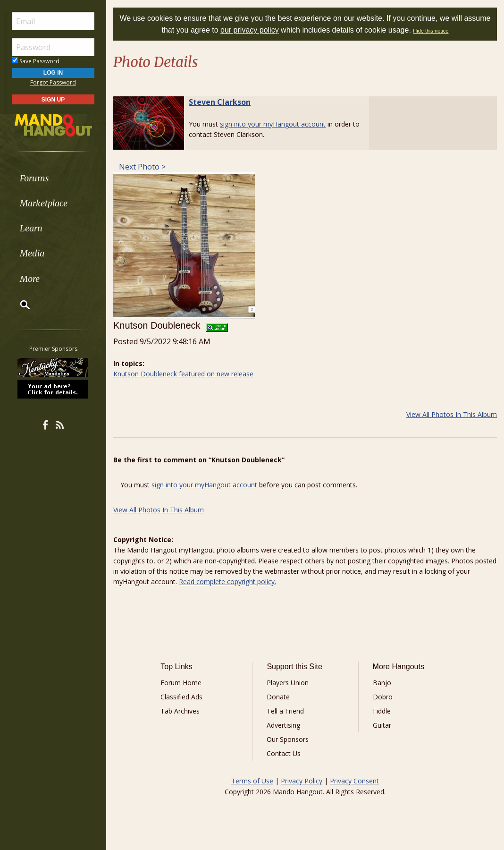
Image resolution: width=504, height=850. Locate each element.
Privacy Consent (354, 781)
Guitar (382, 725)
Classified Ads (181, 697)
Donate (278, 697)
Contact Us (284, 753)
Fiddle (382, 711)
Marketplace (44, 203)
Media (32, 253)
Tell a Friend (285, 711)
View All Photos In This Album (452, 414)
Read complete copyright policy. (227, 582)
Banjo (382, 683)
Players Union (288, 683)
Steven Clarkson (220, 102)
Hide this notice (431, 31)
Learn (31, 228)
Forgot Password (53, 82)
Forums (34, 178)
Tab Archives (180, 711)
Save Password (36, 61)
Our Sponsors (288, 739)
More (30, 279)
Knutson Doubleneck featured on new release (183, 374)
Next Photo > (141, 167)
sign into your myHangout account (273, 124)
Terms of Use (252, 781)
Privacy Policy (302, 781)
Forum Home (181, 683)
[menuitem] (53, 178)
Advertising (283, 725)
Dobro (383, 697)
